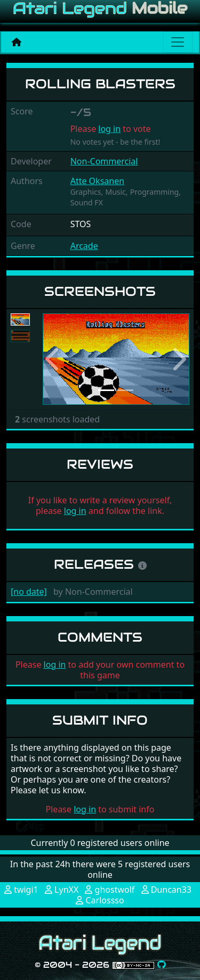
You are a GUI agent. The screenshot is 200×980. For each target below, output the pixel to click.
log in (109, 129)
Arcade (84, 246)
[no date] (29, 592)
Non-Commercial (104, 161)
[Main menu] (178, 42)
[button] (54, 359)
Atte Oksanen (97, 181)
